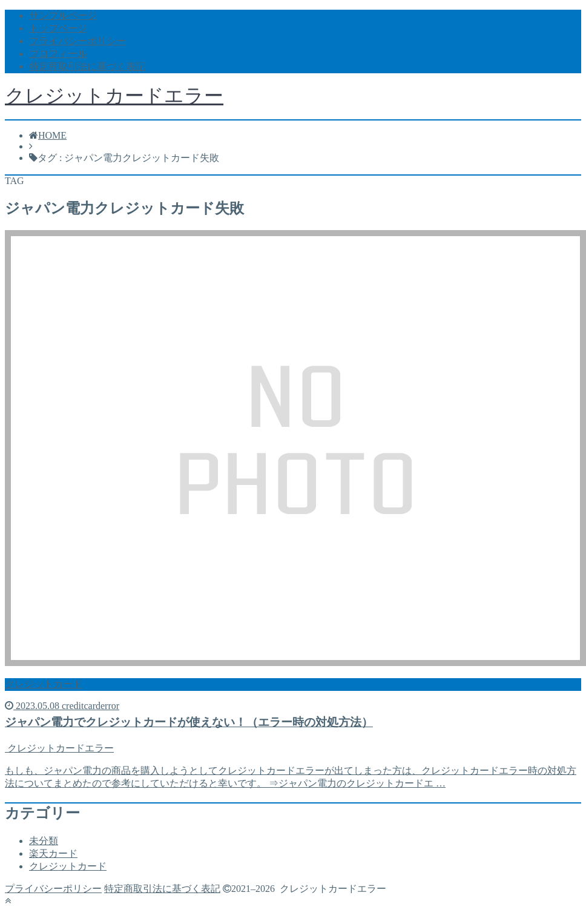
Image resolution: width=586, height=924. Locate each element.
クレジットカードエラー (114, 96)
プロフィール (58, 54)
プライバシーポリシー (77, 41)
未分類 (44, 841)
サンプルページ (63, 15)
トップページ (58, 28)
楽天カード (53, 853)
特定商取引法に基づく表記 (87, 66)
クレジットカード (68, 866)
